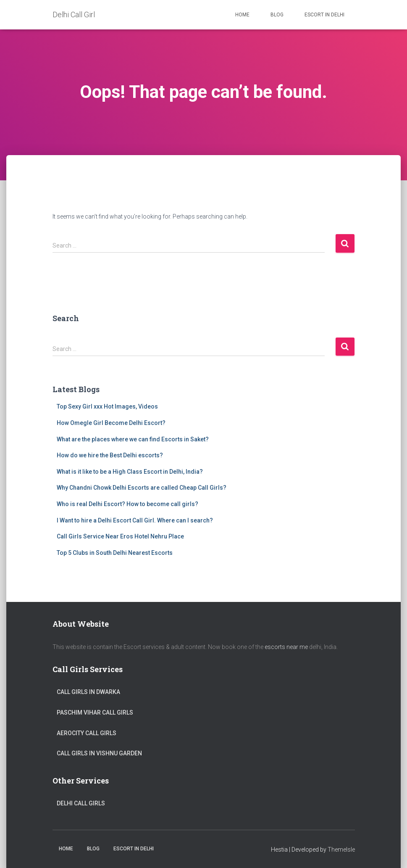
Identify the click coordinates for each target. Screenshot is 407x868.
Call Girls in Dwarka (88, 692)
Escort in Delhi (324, 15)
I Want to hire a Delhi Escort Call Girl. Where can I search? (135, 520)
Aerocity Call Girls (87, 733)
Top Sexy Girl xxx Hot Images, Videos (107, 406)
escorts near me (286, 647)
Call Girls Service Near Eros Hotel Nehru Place (120, 536)
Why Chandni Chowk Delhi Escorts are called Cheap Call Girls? (142, 488)
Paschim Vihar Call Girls (95, 712)
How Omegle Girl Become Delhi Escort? (111, 423)
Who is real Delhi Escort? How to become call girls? (127, 504)
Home (242, 15)
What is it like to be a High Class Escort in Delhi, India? (130, 472)
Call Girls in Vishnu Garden (99, 753)
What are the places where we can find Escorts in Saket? (133, 439)
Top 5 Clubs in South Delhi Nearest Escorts (115, 553)
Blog (277, 15)
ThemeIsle (341, 850)
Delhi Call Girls (81, 803)
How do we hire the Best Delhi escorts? (110, 455)
